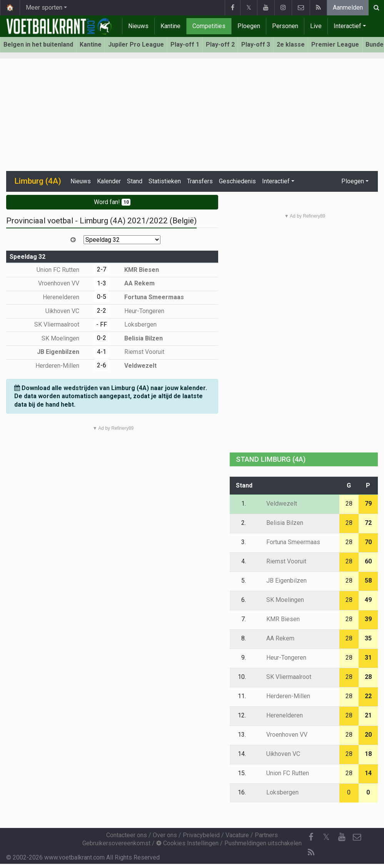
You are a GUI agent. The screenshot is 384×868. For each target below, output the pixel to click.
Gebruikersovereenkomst (116, 843)
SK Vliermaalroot (62, 324)
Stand (135, 181)
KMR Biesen (136, 270)
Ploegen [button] (353, 181)
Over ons (165, 835)
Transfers (200, 181)
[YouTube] (342, 837)
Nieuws (138, 26)
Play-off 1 (185, 44)
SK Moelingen (66, 338)
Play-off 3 (256, 44)
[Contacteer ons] (357, 837)
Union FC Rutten (63, 270)
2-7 (102, 269)
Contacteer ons (127, 835)
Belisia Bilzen (138, 338)
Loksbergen (135, 324)
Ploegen (249, 26)
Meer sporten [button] (44, 8)
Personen (285, 26)
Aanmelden (348, 8)
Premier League (335, 44)
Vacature (237, 835)
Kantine (170, 26)
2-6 (102, 365)
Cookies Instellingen (187, 843)
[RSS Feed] (311, 853)
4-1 (102, 352)
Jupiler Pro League (136, 44)
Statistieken (165, 181)
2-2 (102, 311)
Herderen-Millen (63, 366)
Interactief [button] (276, 181)
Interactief (347, 26)
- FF (102, 324)
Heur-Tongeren (139, 311)
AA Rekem (134, 283)
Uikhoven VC (68, 311)
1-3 (102, 283)
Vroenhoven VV (64, 283)
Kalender (109, 181)
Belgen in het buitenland (38, 44)
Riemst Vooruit (139, 352)
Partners (266, 835)
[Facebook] (311, 837)
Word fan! (112, 202)
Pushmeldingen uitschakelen (263, 843)
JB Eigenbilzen (64, 352)
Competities (209, 26)
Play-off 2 (220, 44)
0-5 (102, 297)
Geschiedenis (237, 181)
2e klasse (291, 44)
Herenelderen (67, 297)
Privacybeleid (201, 835)
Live (316, 26)
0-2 (102, 338)
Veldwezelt (135, 366)
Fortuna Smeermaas (149, 297)
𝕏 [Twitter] (326, 837)
